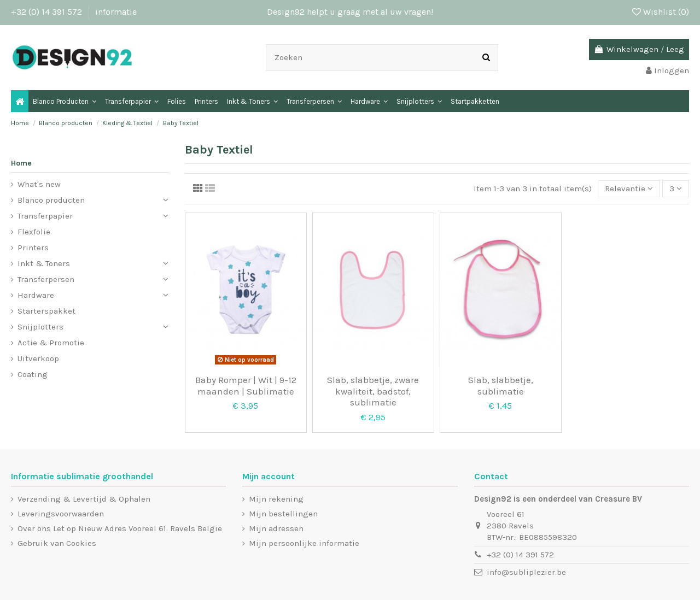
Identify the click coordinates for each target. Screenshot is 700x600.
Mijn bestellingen (283, 514)
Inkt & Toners (44, 263)
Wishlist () (661, 12)
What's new (39, 184)
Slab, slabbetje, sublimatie (501, 385)
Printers (33, 248)
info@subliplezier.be (526, 572)
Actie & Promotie (51, 343)
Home (21, 163)
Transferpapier (45, 216)
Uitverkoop (38, 358)
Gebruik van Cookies (57, 543)
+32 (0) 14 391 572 (48, 12)
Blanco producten (51, 200)
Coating (33, 374)
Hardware (36, 295)
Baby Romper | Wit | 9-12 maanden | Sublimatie (246, 385)
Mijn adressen (276, 528)
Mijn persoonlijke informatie (304, 543)
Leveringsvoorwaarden (61, 514)
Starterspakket (46, 311)
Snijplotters (40, 327)
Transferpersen (46, 279)
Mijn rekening (276, 499)
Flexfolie (34, 232)
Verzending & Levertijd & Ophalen (84, 499)
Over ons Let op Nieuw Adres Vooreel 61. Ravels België (120, 528)
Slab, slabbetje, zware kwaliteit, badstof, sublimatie (373, 391)
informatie (116, 12)
